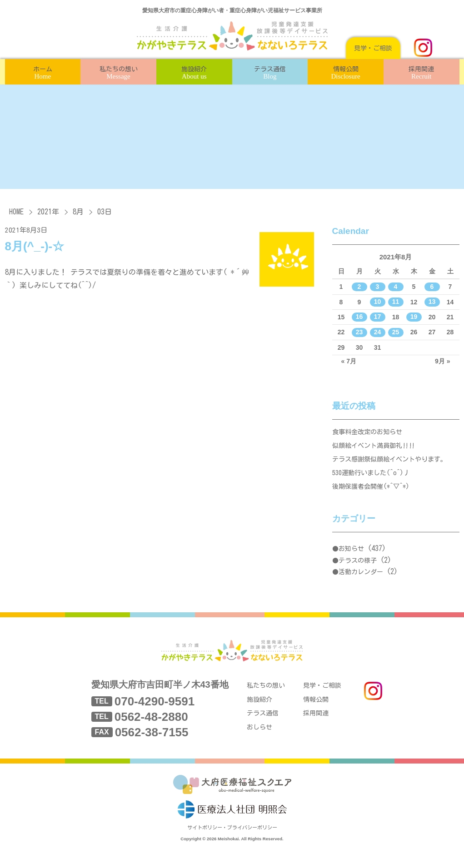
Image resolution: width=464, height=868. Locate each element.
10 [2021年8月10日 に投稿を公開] (378, 302)
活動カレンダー (361, 581)
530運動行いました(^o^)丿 (374, 479)
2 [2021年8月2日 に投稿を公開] (359, 287)
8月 (78, 212)
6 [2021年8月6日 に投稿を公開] (432, 287)
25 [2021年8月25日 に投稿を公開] (396, 332)
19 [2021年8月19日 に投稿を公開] (414, 317)
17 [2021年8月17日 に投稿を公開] (378, 317)
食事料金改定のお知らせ (370, 433)
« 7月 (349, 361)
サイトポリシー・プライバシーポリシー (232, 844)
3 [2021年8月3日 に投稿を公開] (378, 287)
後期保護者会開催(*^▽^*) (374, 495)
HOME (16, 212)
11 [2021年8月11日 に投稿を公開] (396, 302)
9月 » (442, 361)
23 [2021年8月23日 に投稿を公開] (359, 332)
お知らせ (351, 558)
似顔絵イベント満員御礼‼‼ (377, 449)
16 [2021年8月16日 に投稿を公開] (359, 317)
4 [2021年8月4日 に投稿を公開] (396, 287)
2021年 (48, 212)
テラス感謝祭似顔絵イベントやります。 (394, 464)
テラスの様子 (358, 570)
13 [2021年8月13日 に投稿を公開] (432, 302)
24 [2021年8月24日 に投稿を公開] (378, 332)
